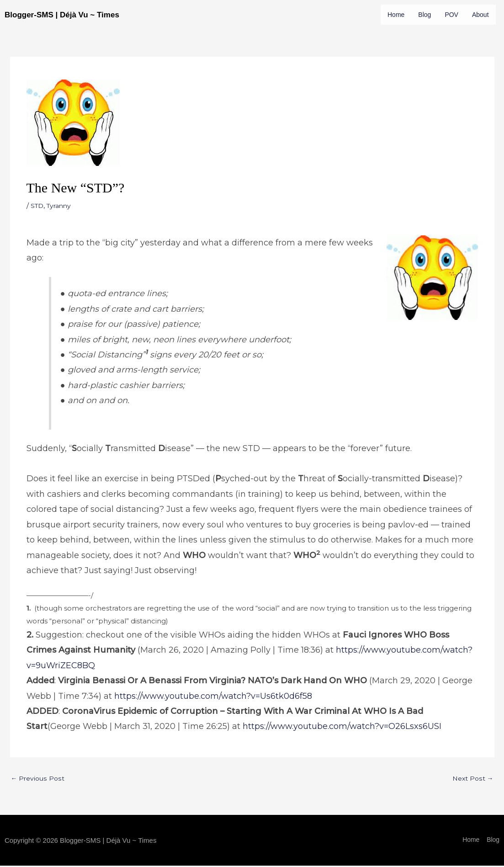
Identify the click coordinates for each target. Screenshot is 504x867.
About (397, 35)
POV (454, 15)
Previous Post (39, 799)
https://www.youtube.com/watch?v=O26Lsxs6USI (342, 746)
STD (38, 226)
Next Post (472, 799)
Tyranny (61, 226)
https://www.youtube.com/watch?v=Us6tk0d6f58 (213, 716)
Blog (426, 15)
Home (396, 15)
